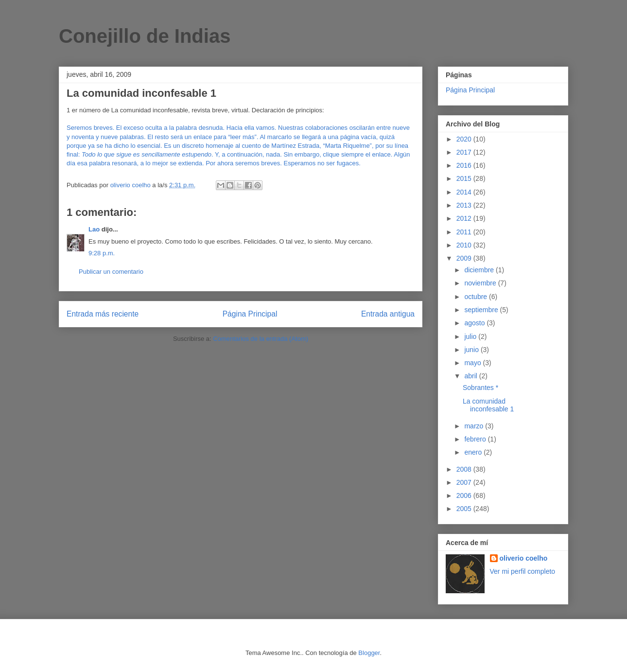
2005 (465, 509)
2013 (465, 205)
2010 (465, 245)
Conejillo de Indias (145, 36)
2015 (465, 178)
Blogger (369, 653)
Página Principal (250, 314)
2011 (465, 232)
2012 (465, 218)
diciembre (480, 270)
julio (471, 336)
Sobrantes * (480, 388)
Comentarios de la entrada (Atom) (261, 339)
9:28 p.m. (102, 253)
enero (474, 452)
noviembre (481, 283)
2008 (465, 469)
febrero (476, 439)
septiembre (482, 310)
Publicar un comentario (111, 272)
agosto (475, 323)
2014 (465, 192)
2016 (465, 165)
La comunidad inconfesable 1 (488, 405)
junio (472, 350)
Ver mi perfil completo (523, 571)
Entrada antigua (388, 314)
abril (471, 376)
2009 (465, 258)
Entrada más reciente (103, 314)
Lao (94, 229)
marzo (475, 426)
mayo (473, 363)
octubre (477, 297)
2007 (465, 482)
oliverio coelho (524, 558)
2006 (465, 495)
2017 (465, 152)
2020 (465, 139)
